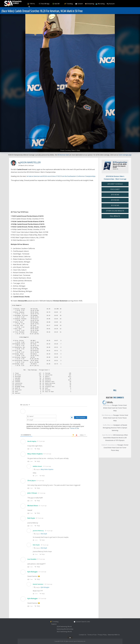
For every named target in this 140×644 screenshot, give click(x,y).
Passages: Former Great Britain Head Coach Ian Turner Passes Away (115, 408)
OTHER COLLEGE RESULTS (115, 211)
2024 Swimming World (64, 627)
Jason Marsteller (30, 162)
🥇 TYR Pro (31, 4)
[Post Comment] (81, 418)
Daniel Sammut (38, 584)
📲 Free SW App (44, 4)
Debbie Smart (37, 466)
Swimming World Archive (65, 629)
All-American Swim (63, 155)
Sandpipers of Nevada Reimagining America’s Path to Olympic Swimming (115, 428)
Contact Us (83, 635)
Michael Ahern (33, 506)
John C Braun (32, 493)
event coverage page (125, 155)
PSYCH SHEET (115, 189)
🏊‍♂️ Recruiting (100, 4)
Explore (54, 624)
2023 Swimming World (64, 632)
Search (84, 622)
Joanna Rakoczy (38, 531)
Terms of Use (74, 428)
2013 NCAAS (115, 205)
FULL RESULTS (115, 216)
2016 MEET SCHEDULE (115, 184)
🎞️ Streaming (90, 4)
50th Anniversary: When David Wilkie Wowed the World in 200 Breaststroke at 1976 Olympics (115, 438)
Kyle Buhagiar (33, 572)
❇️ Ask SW (56, 4)
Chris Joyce (32, 480)
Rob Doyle (31, 518)
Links (88, 622)
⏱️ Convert (79, 4)
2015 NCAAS (115, 195)
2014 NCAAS (115, 200)
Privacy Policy (102, 635)
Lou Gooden (32, 559)
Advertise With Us (114, 635)
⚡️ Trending (68, 4)
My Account (111, 4)
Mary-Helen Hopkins (35, 454)
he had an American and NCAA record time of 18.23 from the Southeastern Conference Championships (61, 176)
